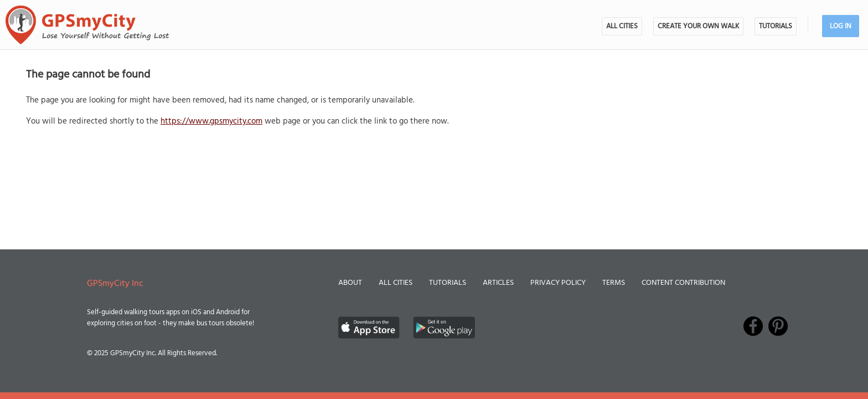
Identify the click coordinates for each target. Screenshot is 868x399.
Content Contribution (683, 283)
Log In (841, 26)
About (350, 283)
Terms (614, 283)
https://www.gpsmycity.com (211, 121)
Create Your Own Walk (698, 26)
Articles (498, 283)
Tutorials (776, 26)
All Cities (622, 26)
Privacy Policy (558, 283)
